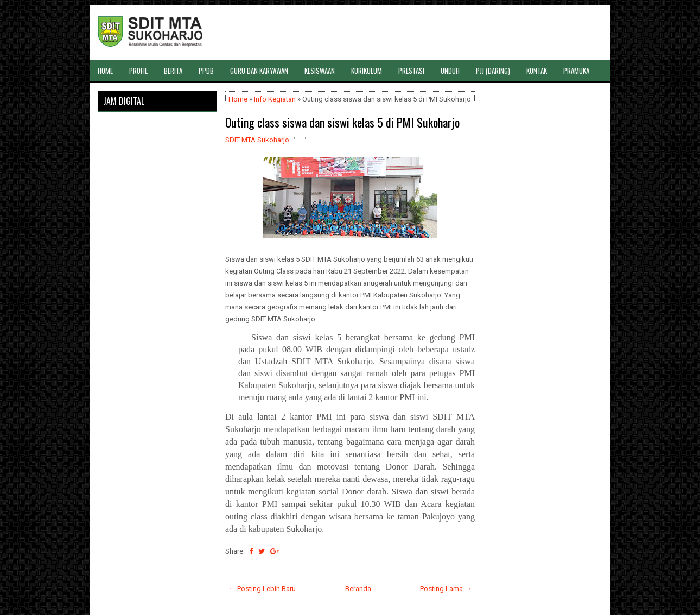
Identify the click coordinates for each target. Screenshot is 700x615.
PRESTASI (411, 71)
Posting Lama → (446, 589)
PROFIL (138, 71)
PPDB (206, 71)
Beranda (358, 589)
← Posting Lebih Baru (262, 589)
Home (238, 99)
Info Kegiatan (275, 99)
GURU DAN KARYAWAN (259, 71)
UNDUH (450, 71)
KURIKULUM (367, 71)
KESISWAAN (320, 71)
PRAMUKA (576, 71)
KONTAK (537, 71)
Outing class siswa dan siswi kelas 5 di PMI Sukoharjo (342, 122)
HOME (105, 71)
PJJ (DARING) (493, 71)
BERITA (173, 71)
